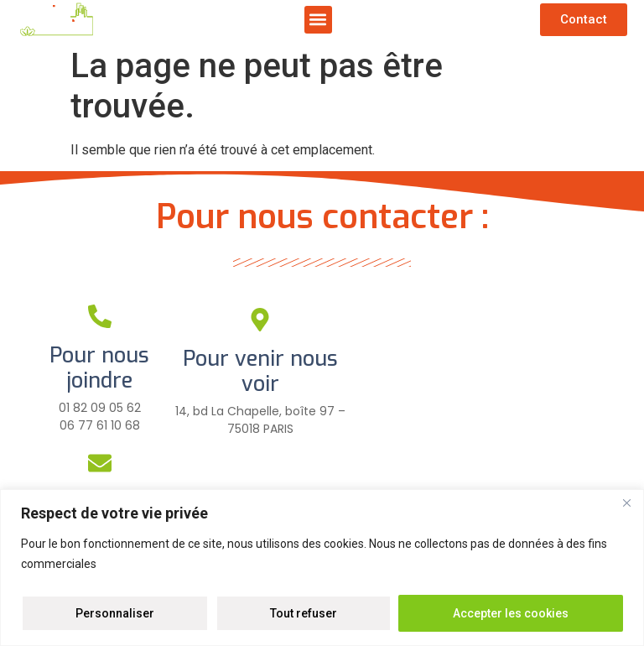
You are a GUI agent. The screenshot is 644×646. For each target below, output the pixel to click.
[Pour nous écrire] (100, 463)
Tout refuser (304, 613)
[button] (318, 20)
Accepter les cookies (511, 613)
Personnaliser (115, 613)
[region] (322, 568)
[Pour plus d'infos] (260, 466)
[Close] (626, 503)
